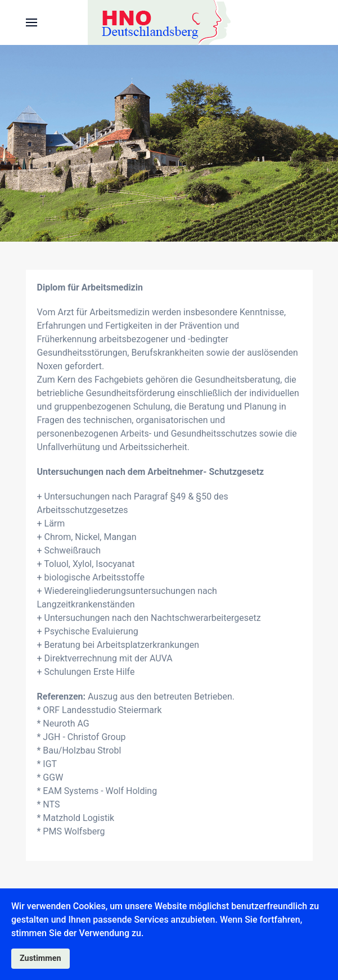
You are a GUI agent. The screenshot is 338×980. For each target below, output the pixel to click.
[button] (31, 22)
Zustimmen (40, 958)
